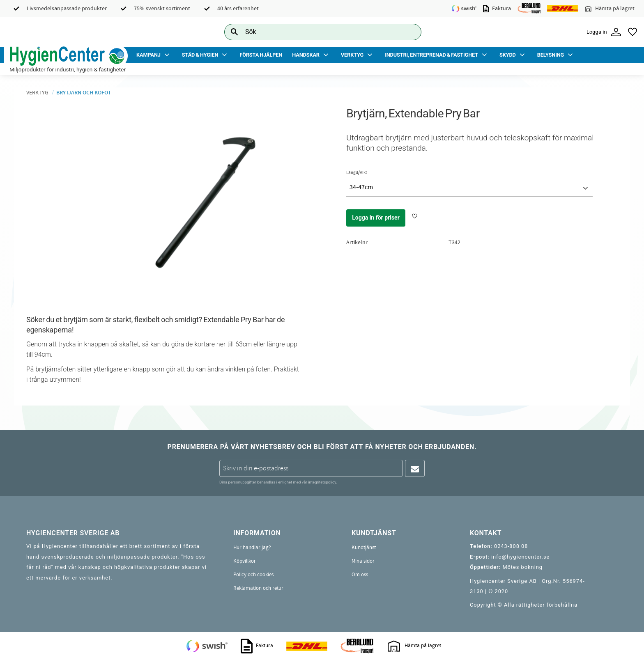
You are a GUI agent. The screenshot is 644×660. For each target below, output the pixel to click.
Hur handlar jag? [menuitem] (252, 548)
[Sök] (409, 32)
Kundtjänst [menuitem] (364, 548)
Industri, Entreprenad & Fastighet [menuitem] (431, 55)
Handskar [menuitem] (306, 55)
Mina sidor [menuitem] (363, 561)
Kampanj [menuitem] (148, 55)
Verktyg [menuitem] (352, 55)
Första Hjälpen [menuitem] (261, 55)
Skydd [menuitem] (508, 55)
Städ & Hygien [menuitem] (200, 55)
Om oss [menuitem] (360, 575)
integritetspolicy (322, 482)
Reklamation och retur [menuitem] (258, 588)
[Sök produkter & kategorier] (314, 32)
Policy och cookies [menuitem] (253, 575)
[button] (632, 32)
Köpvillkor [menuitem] (245, 561)
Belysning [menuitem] (551, 55)
